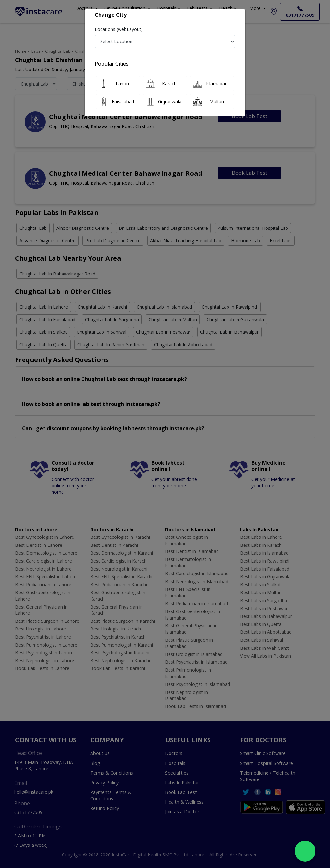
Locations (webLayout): (119, 29)
